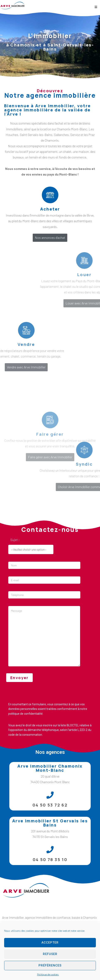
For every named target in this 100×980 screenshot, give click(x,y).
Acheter (50, 209)
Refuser (50, 954)
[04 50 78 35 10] (50, 850)
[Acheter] (50, 195)
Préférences (50, 965)
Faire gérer (50, 463)
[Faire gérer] (50, 449)
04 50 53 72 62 (50, 805)
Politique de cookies (48, 975)
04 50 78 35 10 (50, 860)
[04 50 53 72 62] (50, 795)
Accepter (50, 943)
